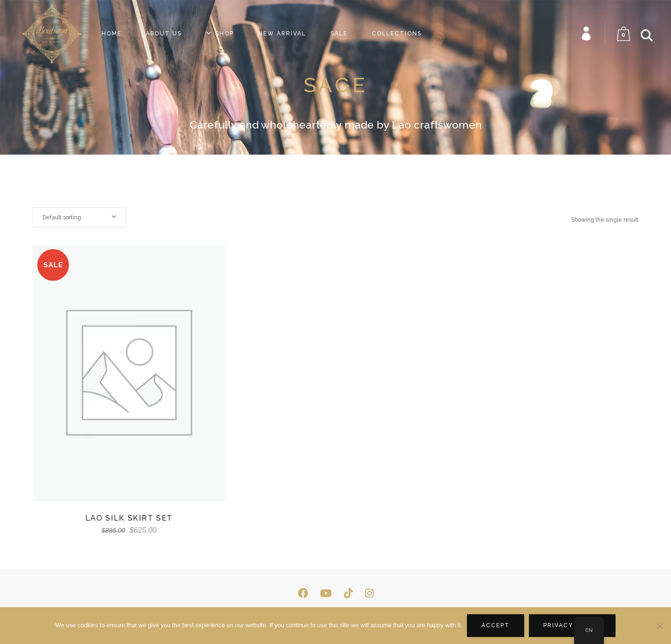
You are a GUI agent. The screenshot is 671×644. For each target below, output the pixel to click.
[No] (659, 626)
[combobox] (79, 217)
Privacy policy (572, 625)
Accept (496, 625)
